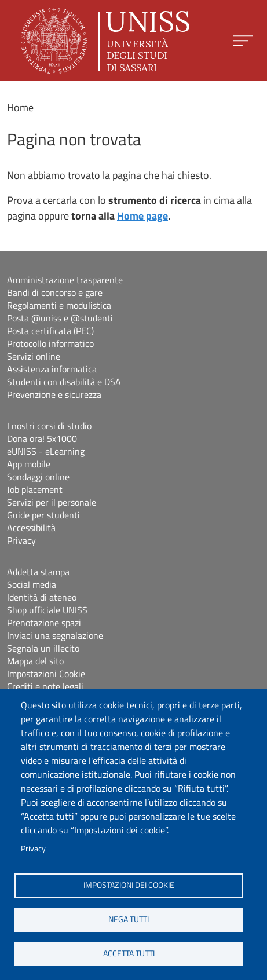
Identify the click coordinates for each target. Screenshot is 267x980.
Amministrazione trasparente (65, 280)
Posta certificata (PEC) (50, 331)
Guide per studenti (43, 515)
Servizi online (34, 356)
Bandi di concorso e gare (55, 292)
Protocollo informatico (50, 343)
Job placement (35, 489)
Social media (32, 584)
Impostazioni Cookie (46, 674)
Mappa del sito (35, 661)
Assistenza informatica (52, 369)
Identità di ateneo (42, 597)
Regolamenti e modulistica (59, 305)
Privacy (33, 849)
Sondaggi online (38, 477)
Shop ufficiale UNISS (47, 610)
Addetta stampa (38, 572)
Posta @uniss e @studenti (60, 318)
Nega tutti (129, 919)
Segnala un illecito (43, 648)
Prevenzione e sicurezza (54, 394)
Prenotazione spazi (44, 623)
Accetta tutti (129, 953)
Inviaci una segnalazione (55, 635)
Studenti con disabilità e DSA (64, 382)
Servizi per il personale (52, 502)
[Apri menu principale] (243, 41)
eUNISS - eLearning (46, 451)
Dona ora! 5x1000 (42, 438)
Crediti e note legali (45, 686)
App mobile (29, 464)
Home (20, 107)
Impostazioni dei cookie (129, 885)
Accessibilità (31, 528)
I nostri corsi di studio (49, 426)
